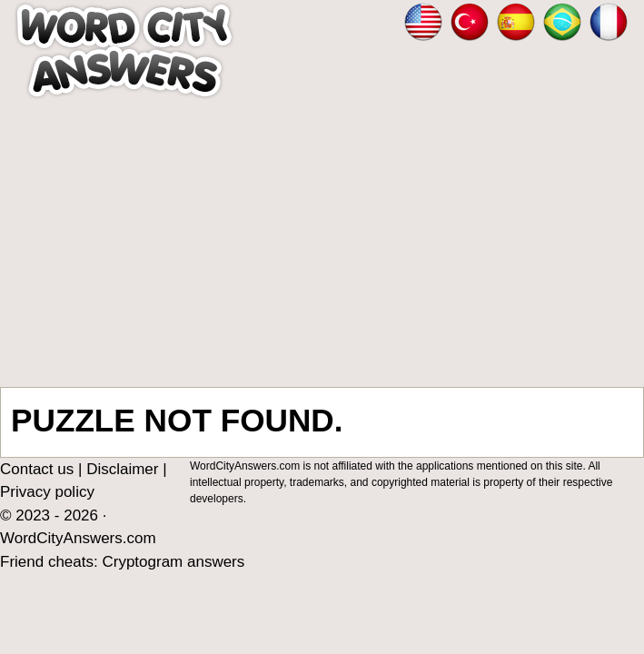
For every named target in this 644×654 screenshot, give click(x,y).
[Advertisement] (322, 243)
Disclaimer (122, 469)
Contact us (37, 469)
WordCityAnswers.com (78, 538)
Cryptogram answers (173, 562)
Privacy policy (47, 492)
